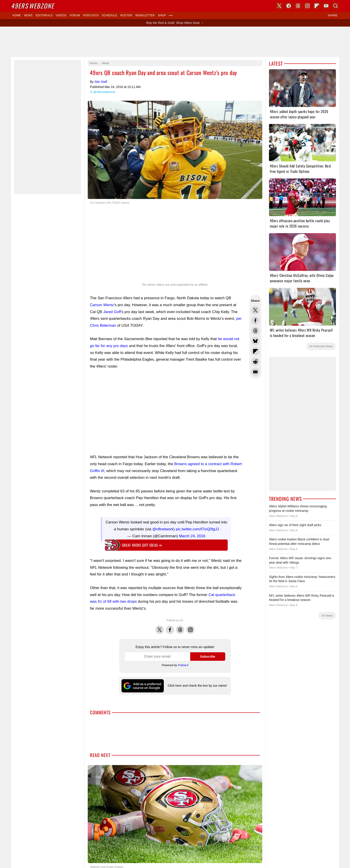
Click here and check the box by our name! (197, 683)
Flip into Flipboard (255, 351)
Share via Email (255, 372)
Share (333, 15)
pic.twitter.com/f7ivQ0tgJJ (197, 527)
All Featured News (321, 346)
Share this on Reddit (255, 362)
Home (17, 15)
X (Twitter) (279, 6)
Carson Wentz (102, 305)
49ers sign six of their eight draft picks (295, 525)
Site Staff (101, 82)
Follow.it (183, 663)
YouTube (326, 6)
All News (327, 616)
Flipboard (317, 6)
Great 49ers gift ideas (142, 543)
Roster (126, 15)
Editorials (44, 15)
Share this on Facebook (255, 320)
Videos (61, 15)
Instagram (190, 625)
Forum (75, 15)
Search (335, 6)
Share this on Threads (255, 331)
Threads (180, 625)
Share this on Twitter (255, 310)
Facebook (170, 625)
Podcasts (91, 15)
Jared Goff (112, 312)
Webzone (32, 6)
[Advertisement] (175, 42)
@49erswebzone (104, 92)
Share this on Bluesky (255, 341)
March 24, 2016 (192, 534)
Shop (162, 15)
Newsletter (145, 15)
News (28, 15)
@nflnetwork (163, 527)
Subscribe (208, 654)
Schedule (109, 15)
